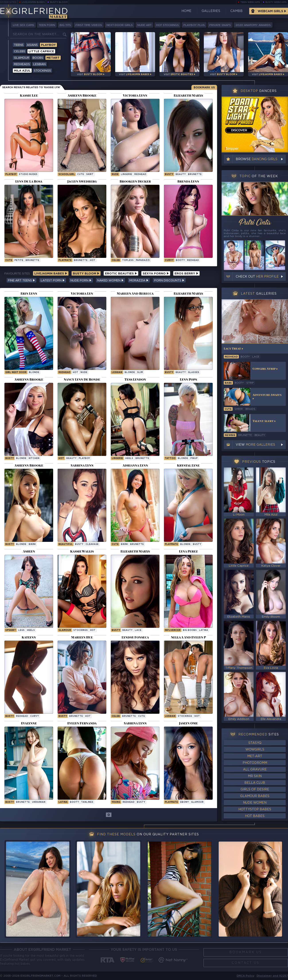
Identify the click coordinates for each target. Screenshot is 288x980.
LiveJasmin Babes (33, 2)
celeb (116, 260)
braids (250, 409)
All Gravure (255, 770)
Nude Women (255, 803)
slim (140, 372)
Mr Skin (255, 776)
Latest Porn (53, 281)
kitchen (34, 458)
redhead (140, 174)
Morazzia (139, 281)
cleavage (92, 544)
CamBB (236, 11)
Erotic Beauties (121, 274)
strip (250, 383)
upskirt (11, 630)
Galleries (211, 11)
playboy (11, 174)
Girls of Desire (255, 789)
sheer (239, 409)
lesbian (117, 372)
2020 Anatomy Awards (253, 25)
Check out (257, 277)
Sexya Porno (156, 274)
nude (115, 174)
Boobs (38, 58)
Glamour (22, 58)
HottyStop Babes (255, 809)
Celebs (20, 52)
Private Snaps (220, 25)
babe (228, 383)
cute (81, 174)
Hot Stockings (167, 25)
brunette (195, 174)
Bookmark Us (204, 88)
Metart (53, 58)
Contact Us (246, 963)
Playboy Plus (194, 25)
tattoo (170, 458)
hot (92, 260)
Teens (19, 45)
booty (180, 260)
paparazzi (143, 260)
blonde (34, 372)
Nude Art (144, 25)
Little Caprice (41, 52)
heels (129, 458)
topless (128, 260)
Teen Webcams (250, 2)
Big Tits (65, 25)
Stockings (42, 71)
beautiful (66, 544)
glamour (65, 630)
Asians (32, 45)
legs (21, 630)
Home (186, 11)
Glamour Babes (255, 796)
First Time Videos (89, 25)
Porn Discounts (169, 281)
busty (169, 174)
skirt (90, 174)
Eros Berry (186, 274)
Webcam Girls (270, 11)
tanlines (87, 802)
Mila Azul (22, 71)
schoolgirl (67, 174)
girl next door (16, 372)
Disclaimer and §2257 (272, 976)
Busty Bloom (59, 2)
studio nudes (28, 174)
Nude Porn (81, 281)
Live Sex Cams (23, 25)
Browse (257, 159)
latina (203, 630)
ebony (184, 802)
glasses (194, 372)
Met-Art (255, 756)
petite (19, 260)
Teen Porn (47, 25)
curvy (169, 260)
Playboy (48, 45)
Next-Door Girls (120, 25)
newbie (230, 435)
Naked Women (110, 281)
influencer (173, 630)
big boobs (190, 630)
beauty (181, 174)
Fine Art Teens (21, 281)
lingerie (126, 174)
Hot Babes (255, 816)
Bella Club (255, 783)
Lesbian (39, 64)
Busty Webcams (276, 2)
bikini (32, 544)
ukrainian (39, 802)
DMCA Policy (245, 976)
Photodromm (255, 763)
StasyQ (255, 743)
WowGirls (255, 750)
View (255, 445)
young (116, 802)
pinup (194, 458)
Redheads (22, 64)
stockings (81, 630)
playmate (65, 260)
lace (138, 630)
